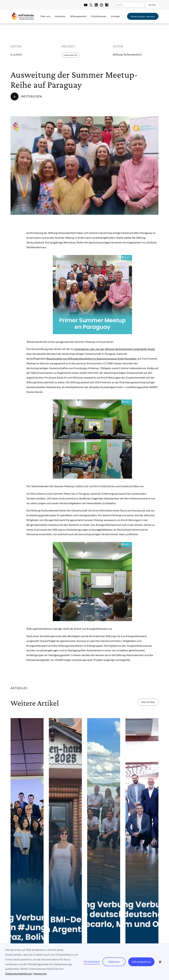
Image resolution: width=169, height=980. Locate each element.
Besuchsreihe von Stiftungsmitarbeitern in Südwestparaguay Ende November (92, 358)
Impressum (40, 973)
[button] (160, 962)
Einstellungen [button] (92, 961)
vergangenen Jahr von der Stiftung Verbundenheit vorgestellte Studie (114, 349)
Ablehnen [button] (114, 962)
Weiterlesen (31, 96)
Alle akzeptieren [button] (141, 962)
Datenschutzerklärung (18, 973)
